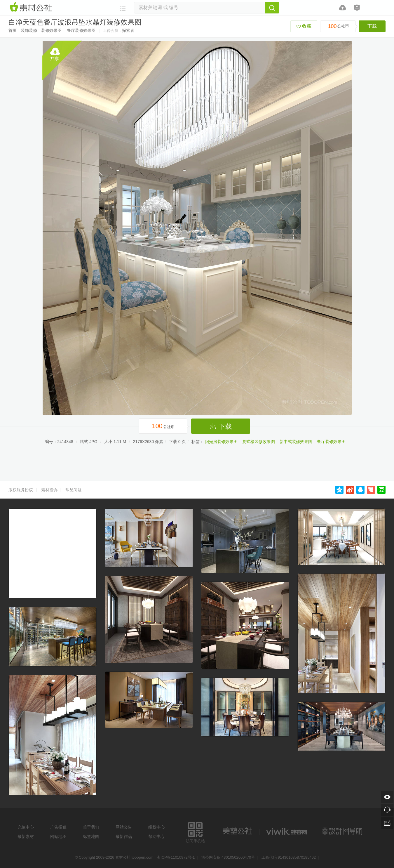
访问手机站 (195, 832)
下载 (372, 26)
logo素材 (287, 831)
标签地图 (91, 836)
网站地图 (58, 836)
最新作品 (124, 836)
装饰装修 (29, 30)
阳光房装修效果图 (221, 442)
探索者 (128, 30)
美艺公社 (237, 831)
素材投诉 (49, 490)
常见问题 (74, 490)
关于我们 (91, 827)
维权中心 (156, 827)
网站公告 (124, 827)
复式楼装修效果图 (259, 442)
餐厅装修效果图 (81, 30)
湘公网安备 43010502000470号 (228, 857)
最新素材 (26, 836)
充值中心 (26, 827)
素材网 (32, 7)
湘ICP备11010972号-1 (176, 857)
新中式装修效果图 (296, 442)
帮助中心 (156, 836)
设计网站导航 (343, 831)
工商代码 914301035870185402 (289, 857)
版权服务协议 (21, 490)
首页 (13, 30)
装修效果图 (51, 30)
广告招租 (58, 827)
